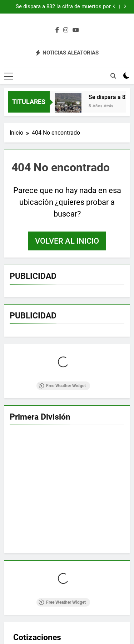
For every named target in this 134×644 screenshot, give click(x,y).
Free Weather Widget (62, 386)
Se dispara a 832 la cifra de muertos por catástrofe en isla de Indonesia (63, 7)
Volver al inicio (67, 241)
